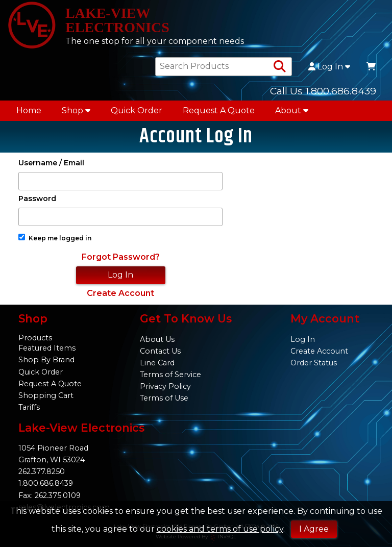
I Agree (314, 529)
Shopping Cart (46, 395)
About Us (157, 339)
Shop (76, 110)
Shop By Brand (46, 360)
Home (29, 110)
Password (37, 199)
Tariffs (29, 407)
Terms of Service (170, 375)
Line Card (157, 363)
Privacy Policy (165, 386)
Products (35, 338)
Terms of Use (164, 398)
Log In (329, 67)
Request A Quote (219, 110)
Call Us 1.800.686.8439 (323, 91)
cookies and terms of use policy (220, 529)
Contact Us (160, 351)
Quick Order (137, 110)
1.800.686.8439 (46, 483)
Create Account (120, 293)
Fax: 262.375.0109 (50, 495)
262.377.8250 (42, 471)
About (292, 110)
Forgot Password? (121, 257)
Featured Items (47, 348)
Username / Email (51, 163)
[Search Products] (280, 67)
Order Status (314, 363)
